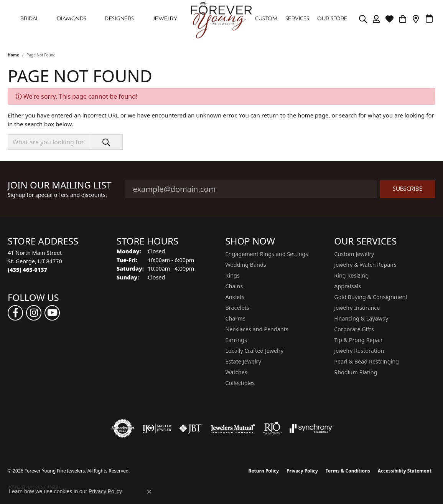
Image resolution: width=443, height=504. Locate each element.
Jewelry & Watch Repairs (365, 265)
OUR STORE (332, 19)
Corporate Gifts (354, 329)
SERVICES (297, 19)
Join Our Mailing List (60, 185)
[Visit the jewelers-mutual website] (233, 428)
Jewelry (165, 19)
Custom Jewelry (354, 254)
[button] (363, 19)
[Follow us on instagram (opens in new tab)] (34, 313)
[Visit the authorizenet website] (123, 428)
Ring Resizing (351, 275)
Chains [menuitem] (234, 286)
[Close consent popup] (149, 492)
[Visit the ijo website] (157, 428)
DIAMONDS (72, 19)
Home (13, 55)
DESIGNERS (119, 19)
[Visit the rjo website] (272, 428)
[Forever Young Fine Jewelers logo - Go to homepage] (221, 19)
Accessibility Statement (405, 471)
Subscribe (408, 189)
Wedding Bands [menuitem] (246, 265)
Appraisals (347, 286)
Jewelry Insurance (357, 308)
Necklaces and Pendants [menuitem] (257, 329)
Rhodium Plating (356, 372)
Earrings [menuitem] (236, 340)
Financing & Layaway (361, 318)
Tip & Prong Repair (358, 340)
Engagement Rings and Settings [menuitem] (267, 254)
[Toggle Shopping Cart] (403, 19)
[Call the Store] (27, 270)
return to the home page (295, 115)
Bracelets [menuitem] (237, 308)
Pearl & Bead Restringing (366, 361)
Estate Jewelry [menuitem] (243, 361)
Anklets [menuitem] (235, 297)
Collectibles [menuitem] (240, 383)
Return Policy (264, 471)
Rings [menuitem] (233, 275)
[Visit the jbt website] (191, 428)
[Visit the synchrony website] (311, 428)
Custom (266, 19)
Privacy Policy (302, 471)
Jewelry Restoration (359, 351)
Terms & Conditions (348, 471)
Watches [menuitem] (236, 372)
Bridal (30, 19)
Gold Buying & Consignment (371, 297)
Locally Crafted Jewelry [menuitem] (255, 351)
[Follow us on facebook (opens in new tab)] (15, 313)
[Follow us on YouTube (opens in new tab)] (52, 313)
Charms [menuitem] (235, 318)
